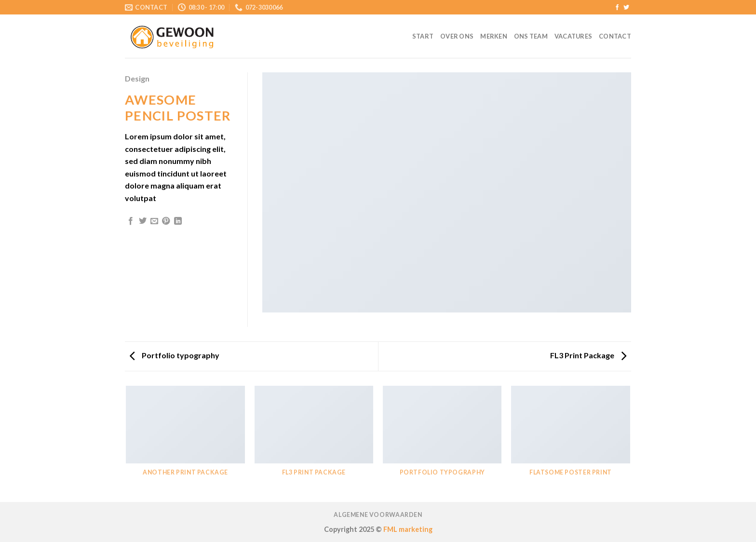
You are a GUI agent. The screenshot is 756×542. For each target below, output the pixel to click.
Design (137, 78)
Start (423, 36)
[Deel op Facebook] (131, 221)
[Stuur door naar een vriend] (154, 221)
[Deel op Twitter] (143, 221)
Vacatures (573, 36)
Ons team (531, 36)
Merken (494, 36)
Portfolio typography (175, 355)
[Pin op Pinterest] (166, 221)
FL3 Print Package (588, 355)
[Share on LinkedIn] (178, 221)
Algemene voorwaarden (378, 515)
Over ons (457, 36)
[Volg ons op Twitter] (626, 8)
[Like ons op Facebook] (617, 8)
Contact (615, 36)
